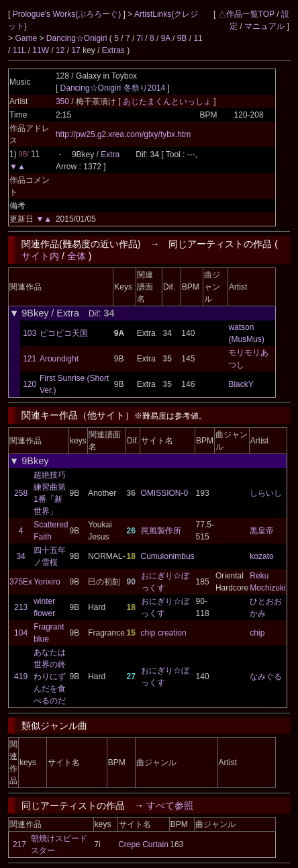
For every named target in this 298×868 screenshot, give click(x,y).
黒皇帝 (262, 531)
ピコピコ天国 (64, 333)
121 (30, 359)
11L (19, 50)
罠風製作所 (161, 531)
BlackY (241, 384)
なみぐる (266, 677)
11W (41, 50)
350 (62, 101)
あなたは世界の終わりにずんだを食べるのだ (50, 677)
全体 (77, 256)
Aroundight (59, 359)
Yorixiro (47, 582)
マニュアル (264, 26)
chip (257, 633)
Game (27, 38)
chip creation (164, 633)
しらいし (266, 493)
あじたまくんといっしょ (168, 101)
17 (76, 50)
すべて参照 (170, 806)
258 (21, 493)
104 (21, 633)
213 (21, 607)
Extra (110, 155)
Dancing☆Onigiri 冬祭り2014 (113, 88)
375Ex (21, 582)
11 (198, 38)
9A (166, 38)
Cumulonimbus (168, 556)
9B (182, 38)
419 (21, 677)
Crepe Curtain (143, 844)
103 (30, 333)
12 (60, 50)
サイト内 (40, 256)
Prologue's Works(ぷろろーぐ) (68, 14)
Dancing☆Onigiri (78, 38)
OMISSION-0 (165, 493)
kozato (261, 556)
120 (30, 384)
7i (140, 38)
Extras (113, 50)
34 (20, 556)
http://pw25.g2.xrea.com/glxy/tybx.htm (123, 134)
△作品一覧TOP (246, 14)
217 (19, 844)
